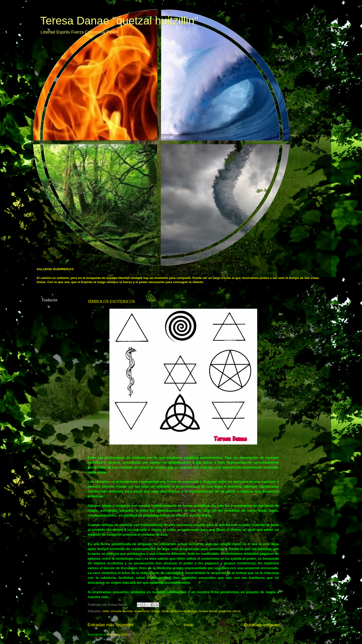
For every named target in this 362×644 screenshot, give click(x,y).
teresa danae (208, 611)
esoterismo (142, 611)
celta (106, 611)
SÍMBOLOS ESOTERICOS (111, 302)
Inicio (189, 625)
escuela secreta (122, 611)
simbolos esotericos (184, 611)
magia (155, 611)
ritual (165, 611)
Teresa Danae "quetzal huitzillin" (119, 21)
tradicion (225, 611)
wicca (236, 611)
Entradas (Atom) (119, 634)
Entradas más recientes (110, 625)
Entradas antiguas (262, 625)
